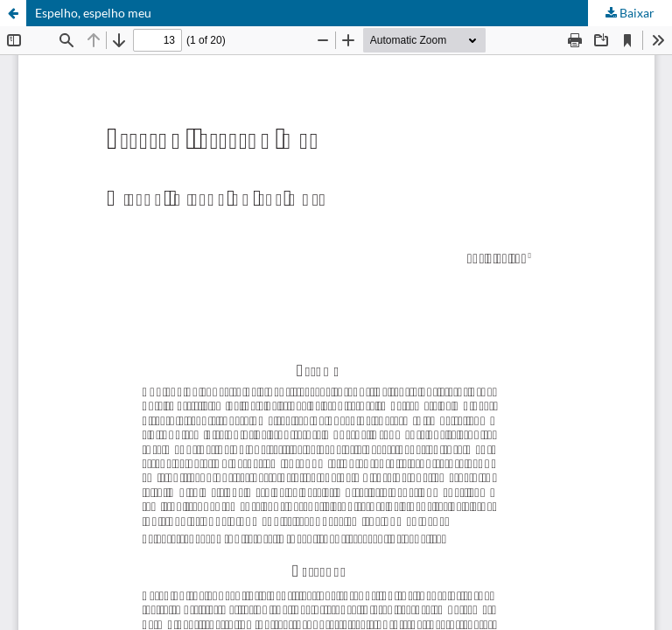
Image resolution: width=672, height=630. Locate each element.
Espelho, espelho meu (93, 13)
